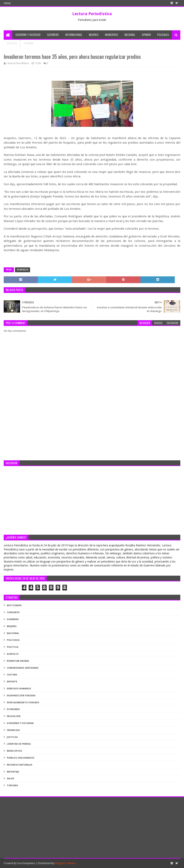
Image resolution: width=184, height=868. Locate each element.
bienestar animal (18, 661)
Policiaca (163, 35)
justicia (12, 737)
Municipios (111, 35)
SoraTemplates (26, 863)
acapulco (23, 270)
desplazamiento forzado (23, 703)
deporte (12, 682)
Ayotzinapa (14, 605)
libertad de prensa (19, 744)
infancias (13, 730)
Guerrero (53, 35)
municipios (14, 751)
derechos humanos (19, 689)
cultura (12, 675)
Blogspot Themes (65, 863)
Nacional (130, 35)
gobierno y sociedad (20, 723)
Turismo (29, 43)
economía (13, 709)
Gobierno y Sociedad (28, 35)
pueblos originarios (21, 758)
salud (10, 779)
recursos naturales (20, 765)
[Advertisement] (92, 428)
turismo (12, 786)
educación (14, 716)
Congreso (13, 612)
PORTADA (7, 3)
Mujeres (94, 35)
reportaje (13, 772)
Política (12, 43)
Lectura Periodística (92, 14)
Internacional (74, 35)
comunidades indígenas (23, 668)
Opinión (146, 35)
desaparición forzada (21, 696)
